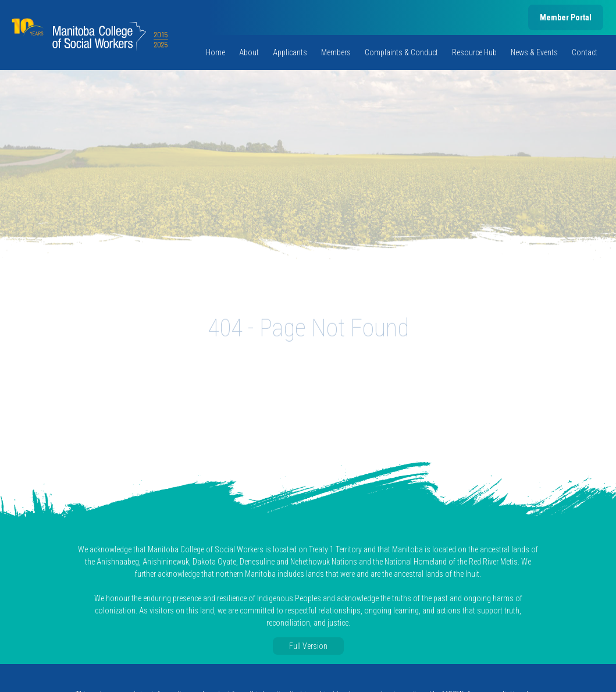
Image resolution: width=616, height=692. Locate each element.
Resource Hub (474, 52)
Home (216, 52)
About (249, 52)
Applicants (290, 52)
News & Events (534, 52)
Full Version (308, 646)
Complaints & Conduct (401, 52)
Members (336, 52)
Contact (585, 52)
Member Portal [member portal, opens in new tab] (566, 17)
